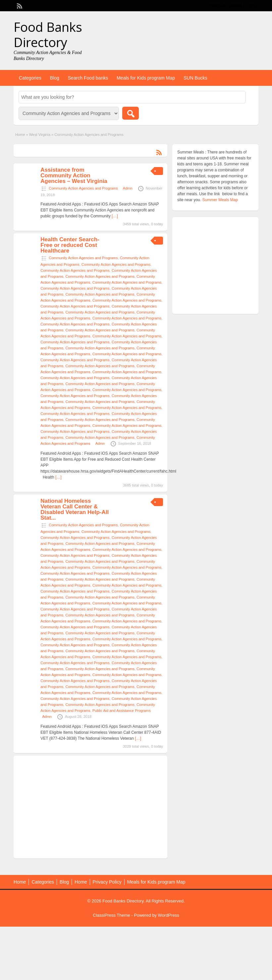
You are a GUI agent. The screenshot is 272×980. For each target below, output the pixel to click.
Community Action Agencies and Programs (83, 188)
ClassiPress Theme (111, 915)
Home (20, 135)
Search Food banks (88, 78)
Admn (128, 188)
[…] (115, 216)
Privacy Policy (107, 882)
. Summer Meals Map (219, 200)
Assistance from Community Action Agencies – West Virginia (74, 175)
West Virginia (40, 135)
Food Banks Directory (48, 34)
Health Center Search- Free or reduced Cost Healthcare (70, 245)
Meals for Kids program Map (146, 78)
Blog (55, 78)
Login (250, 6)
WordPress (169, 915)
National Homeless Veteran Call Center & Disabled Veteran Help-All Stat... (75, 509)
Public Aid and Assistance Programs (122, 711)
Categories (30, 78)
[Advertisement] (90, 807)
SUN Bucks (195, 78)
